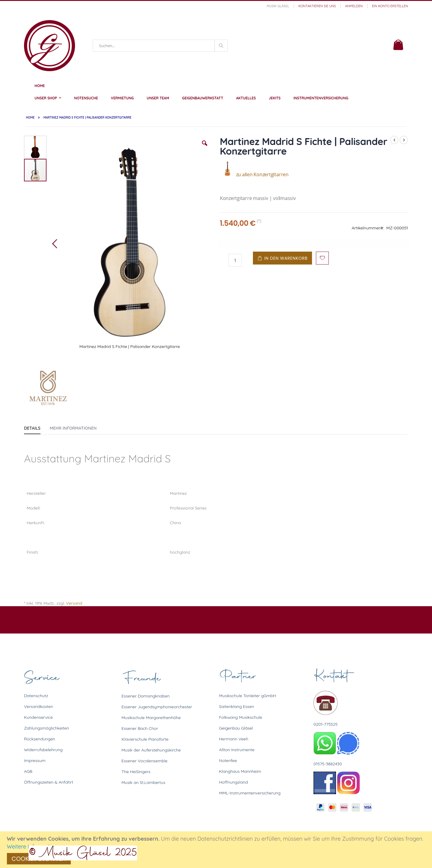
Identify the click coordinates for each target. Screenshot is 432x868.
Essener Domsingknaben (146, 696)
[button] (205, 148)
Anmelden (354, 6)
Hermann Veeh (234, 739)
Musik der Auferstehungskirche (151, 750)
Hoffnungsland (233, 782)
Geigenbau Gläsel (236, 728)
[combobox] (160, 46)
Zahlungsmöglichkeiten (46, 728)
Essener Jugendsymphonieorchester (157, 707)
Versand (74, 603)
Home (30, 118)
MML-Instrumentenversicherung (250, 793)
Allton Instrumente (237, 750)
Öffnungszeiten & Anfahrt (49, 782)
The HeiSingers (136, 772)
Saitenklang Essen (237, 706)
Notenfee (228, 761)
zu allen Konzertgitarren (254, 174)
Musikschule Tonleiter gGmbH (247, 696)
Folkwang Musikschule (241, 717)
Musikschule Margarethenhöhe (151, 718)
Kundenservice (38, 717)
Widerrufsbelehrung (43, 750)
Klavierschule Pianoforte (145, 739)
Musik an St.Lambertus (143, 782)
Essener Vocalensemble (144, 761)
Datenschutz (36, 696)
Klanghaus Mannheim (240, 771)
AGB (28, 771)
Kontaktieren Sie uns (317, 6)
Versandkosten (39, 706)
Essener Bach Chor (140, 728)
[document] (217, 850)
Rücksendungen (40, 739)
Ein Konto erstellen (390, 6)
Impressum (35, 761)
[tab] (37, 427)
